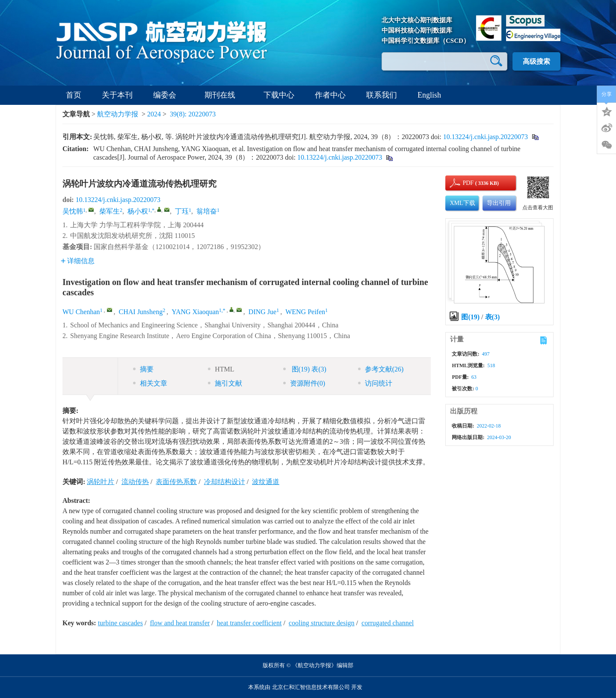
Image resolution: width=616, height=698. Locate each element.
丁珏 (182, 211)
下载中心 (279, 95)
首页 (74, 95)
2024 (154, 114)
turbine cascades (120, 623)
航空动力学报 (118, 114)
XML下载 (462, 203)
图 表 (305, 369)
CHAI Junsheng (141, 312)
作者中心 (330, 95)
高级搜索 (536, 61)
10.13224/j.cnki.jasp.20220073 (486, 137)
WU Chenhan (81, 312)
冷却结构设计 (225, 482)
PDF (467, 183)
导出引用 (499, 203)
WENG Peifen (305, 312)
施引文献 (225, 383)
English (429, 95)
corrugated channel (388, 623)
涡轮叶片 (101, 482)
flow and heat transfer (180, 623)
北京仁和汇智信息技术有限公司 (311, 687)
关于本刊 (117, 95)
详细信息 (78, 261)
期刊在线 (224, 95)
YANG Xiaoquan (195, 312)
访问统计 (375, 383)
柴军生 (110, 211)
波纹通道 (266, 482)
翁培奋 (207, 211)
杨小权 (138, 211)
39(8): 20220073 (193, 114)
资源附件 (304, 383)
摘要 (143, 369)
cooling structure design (322, 623)
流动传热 (135, 482)
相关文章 (150, 383)
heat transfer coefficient (249, 623)
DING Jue (262, 312)
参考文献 (381, 369)
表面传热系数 (176, 482)
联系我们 (382, 95)
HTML (221, 369)
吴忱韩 (73, 211)
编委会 (169, 95)
